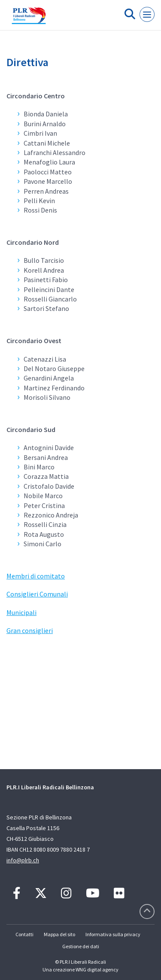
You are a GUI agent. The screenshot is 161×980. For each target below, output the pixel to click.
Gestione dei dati (81, 946)
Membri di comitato (36, 576)
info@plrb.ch (23, 860)
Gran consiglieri (30, 630)
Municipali (21, 612)
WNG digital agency (97, 969)
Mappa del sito (59, 934)
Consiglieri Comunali (37, 594)
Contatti (24, 934)
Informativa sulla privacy (113, 934)
